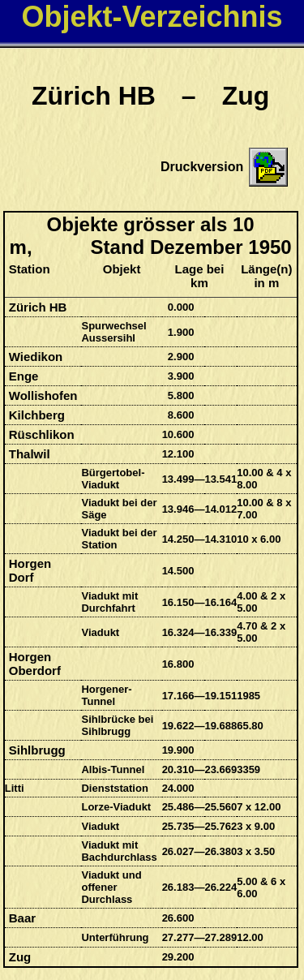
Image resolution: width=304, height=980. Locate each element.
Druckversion (202, 167)
